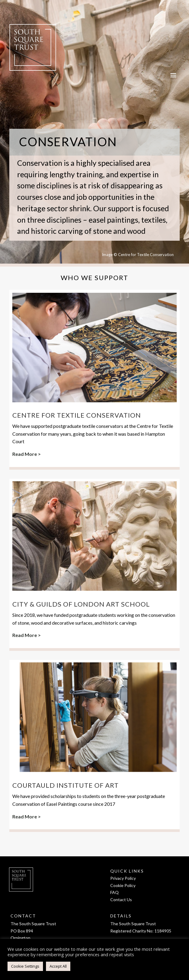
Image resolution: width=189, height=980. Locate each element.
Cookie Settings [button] (25, 966)
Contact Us (121, 900)
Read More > (27, 454)
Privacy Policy (123, 878)
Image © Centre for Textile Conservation (138, 255)
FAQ (114, 892)
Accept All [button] (58, 966)
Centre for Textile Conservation (77, 415)
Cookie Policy (123, 885)
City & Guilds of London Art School (81, 604)
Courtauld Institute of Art (66, 785)
